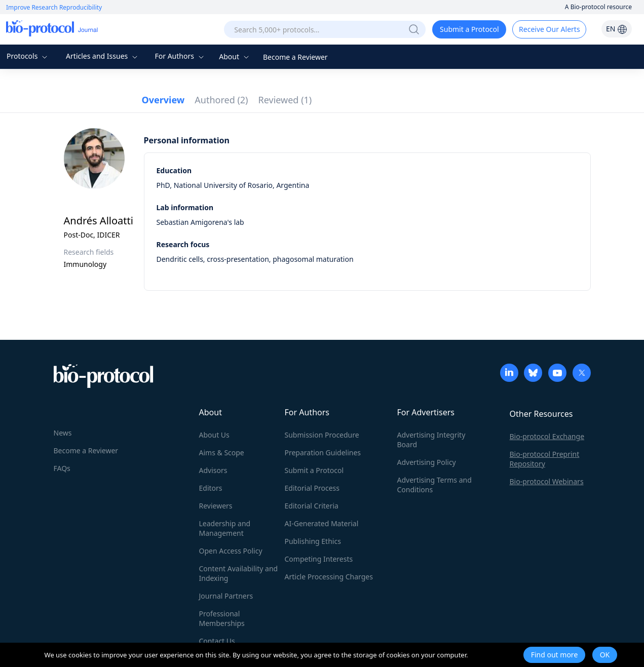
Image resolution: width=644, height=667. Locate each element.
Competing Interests (319, 559)
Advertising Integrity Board (431, 440)
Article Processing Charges (329, 577)
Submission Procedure (322, 435)
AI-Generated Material (322, 523)
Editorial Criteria (312, 506)
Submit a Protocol (469, 29)
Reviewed (285, 100)
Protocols (28, 56)
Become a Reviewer (295, 57)
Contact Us (217, 641)
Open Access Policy (231, 551)
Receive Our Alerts (549, 29)
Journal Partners (226, 596)
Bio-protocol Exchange (547, 436)
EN (617, 29)
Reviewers (216, 506)
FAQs (62, 468)
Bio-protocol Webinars (547, 481)
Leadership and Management (225, 528)
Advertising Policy (427, 462)
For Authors (180, 56)
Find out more (555, 655)
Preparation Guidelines (323, 453)
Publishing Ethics (313, 541)
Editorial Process (312, 488)
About (235, 56)
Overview (163, 100)
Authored (221, 100)
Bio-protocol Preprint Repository (545, 459)
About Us (214, 435)
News (63, 433)
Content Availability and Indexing (239, 573)
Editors (211, 488)
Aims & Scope (222, 453)
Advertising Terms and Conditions (434, 485)
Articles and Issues (103, 56)
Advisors (213, 470)
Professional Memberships (222, 618)
